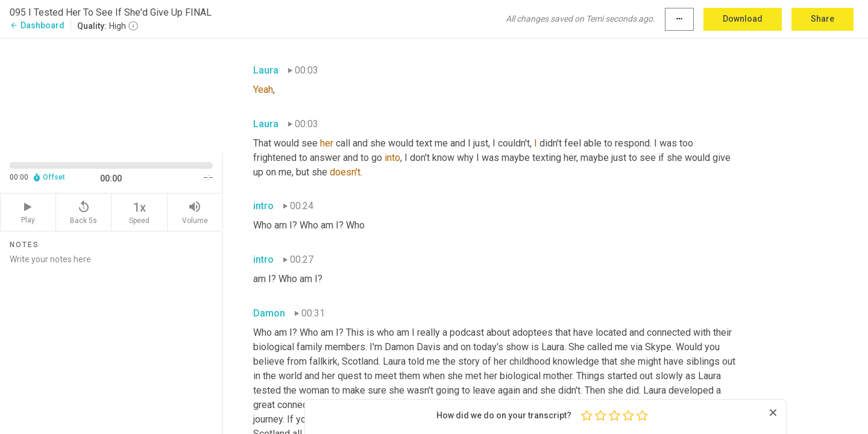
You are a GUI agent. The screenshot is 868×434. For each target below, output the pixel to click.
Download (743, 19)
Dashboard (37, 25)
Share (822, 19)
